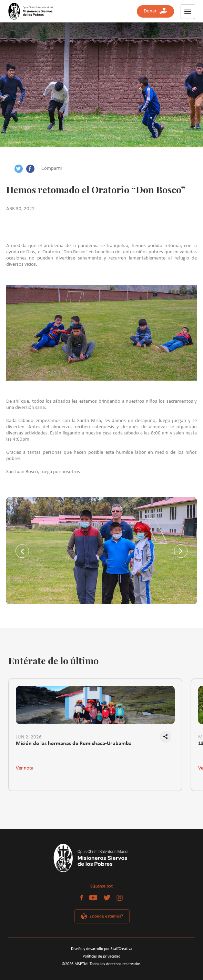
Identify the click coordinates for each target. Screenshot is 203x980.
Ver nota (25, 768)
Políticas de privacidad (101, 957)
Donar (155, 11)
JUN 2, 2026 (29, 737)
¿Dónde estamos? (106, 916)
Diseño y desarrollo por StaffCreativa (102, 949)
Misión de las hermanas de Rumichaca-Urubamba (74, 744)
